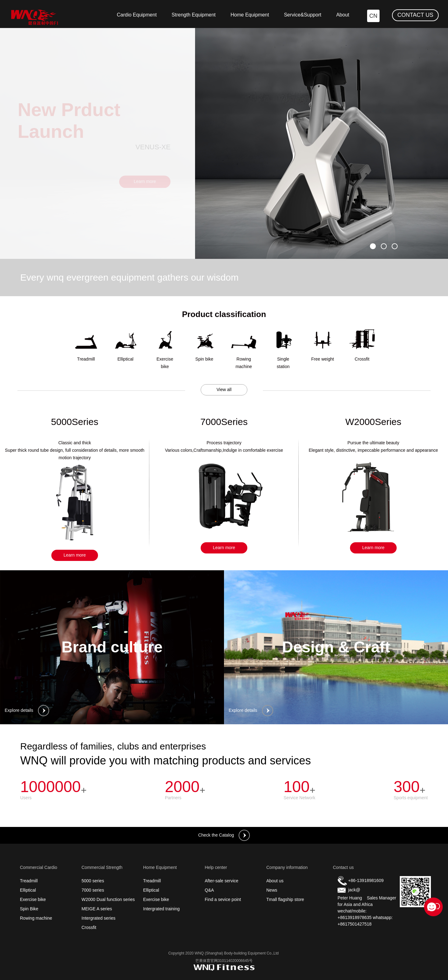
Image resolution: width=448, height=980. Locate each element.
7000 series (93, 890)
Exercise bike (33, 899)
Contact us (343, 867)
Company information (287, 867)
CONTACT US (415, 15)
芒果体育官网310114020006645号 (224, 961)
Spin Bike (29, 909)
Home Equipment (250, 15)
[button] (373, 246)
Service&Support (303, 15)
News (272, 890)
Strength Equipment (194, 15)
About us (275, 881)
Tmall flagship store (285, 899)
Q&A (209, 890)
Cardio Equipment (137, 15)
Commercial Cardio (39, 867)
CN (373, 16)
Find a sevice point (223, 899)
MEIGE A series (97, 909)
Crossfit (89, 927)
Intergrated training (161, 909)
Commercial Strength (102, 867)
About (343, 15)
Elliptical (28, 890)
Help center (216, 867)
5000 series (93, 881)
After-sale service (222, 881)
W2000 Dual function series (108, 899)
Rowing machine (36, 918)
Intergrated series (98, 918)
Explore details (27, 711)
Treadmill (29, 881)
